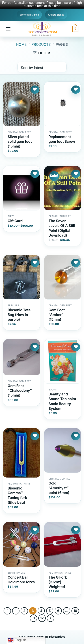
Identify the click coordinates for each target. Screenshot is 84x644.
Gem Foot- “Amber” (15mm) (57, 315)
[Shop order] (42, 67)
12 (42, 618)
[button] (8, 29)
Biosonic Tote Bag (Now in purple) (19, 315)
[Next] (51, 618)
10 (75, 611)
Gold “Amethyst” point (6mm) (59, 488)
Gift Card (15, 221)
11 (33, 618)
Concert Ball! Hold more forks (21, 580)
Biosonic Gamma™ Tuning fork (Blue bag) (17, 495)
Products (41, 45)
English (17, 640)
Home (21, 45)
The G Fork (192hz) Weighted (58, 582)
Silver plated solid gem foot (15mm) (20, 141)
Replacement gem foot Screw (62, 139)
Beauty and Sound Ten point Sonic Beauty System (62, 401)
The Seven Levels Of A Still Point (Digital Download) (62, 228)
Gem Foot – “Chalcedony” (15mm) (20, 390)
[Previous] (7, 611)
